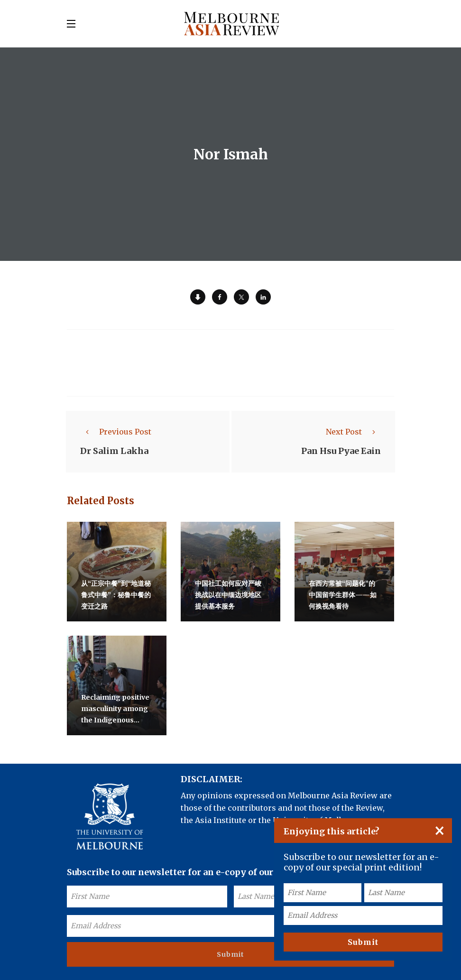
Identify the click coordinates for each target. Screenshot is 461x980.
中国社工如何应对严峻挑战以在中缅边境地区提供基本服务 (228, 595)
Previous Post (116, 432)
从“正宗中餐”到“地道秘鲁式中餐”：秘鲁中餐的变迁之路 (116, 595)
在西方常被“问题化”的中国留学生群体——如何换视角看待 (343, 595)
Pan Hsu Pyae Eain (341, 451)
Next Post (353, 432)
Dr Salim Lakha (114, 451)
